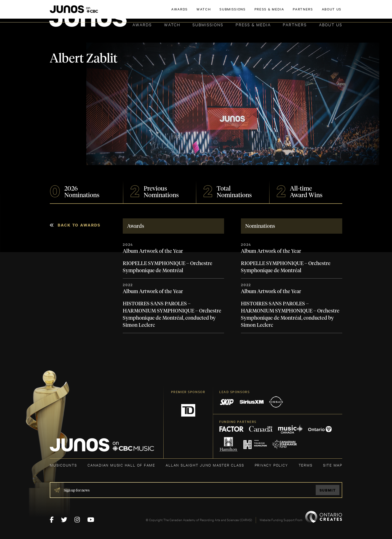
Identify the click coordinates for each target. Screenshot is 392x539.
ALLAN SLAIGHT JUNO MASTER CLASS (205, 465)
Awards (142, 24)
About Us (331, 24)
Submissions (208, 24)
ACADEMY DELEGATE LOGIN (318, 12)
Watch (172, 24)
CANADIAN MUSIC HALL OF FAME (121, 465)
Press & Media (253, 24)
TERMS (306, 465)
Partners (295, 24)
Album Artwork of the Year (153, 251)
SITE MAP (333, 465)
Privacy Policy (271, 465)
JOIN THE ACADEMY (271, 12)
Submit (328, 490)
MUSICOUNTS (63, 465)
